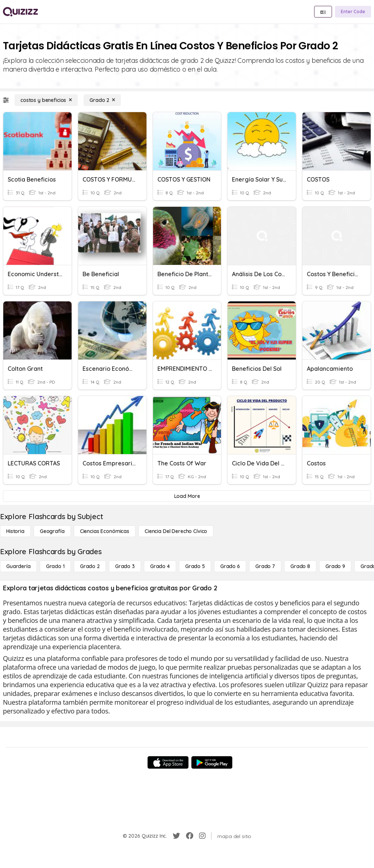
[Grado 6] (230, 566)
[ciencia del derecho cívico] (176, 531)
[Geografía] (52, 531)
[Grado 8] (300, 566)
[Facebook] (190, 836)
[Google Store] (212, 762)
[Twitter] (176, 836)
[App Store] (168, 762)
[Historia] (15, 531)
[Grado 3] (125, 566)
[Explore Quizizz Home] (20, 12)
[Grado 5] (195, 566)
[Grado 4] (160, 566)
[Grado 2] (102, 100)
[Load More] (187, 496)
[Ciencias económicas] (105, 531)
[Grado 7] (265, 566)
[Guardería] (18, 566)
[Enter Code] (353, 12)
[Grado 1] (55, 566)
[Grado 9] (335, 566)
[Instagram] (202, 836)
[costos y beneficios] (46, 100)
